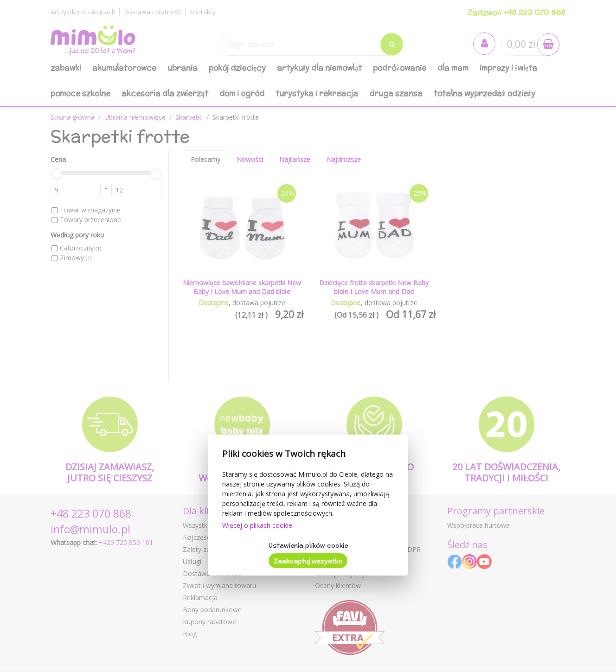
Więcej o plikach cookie (257, 525)
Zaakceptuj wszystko (308, 561)
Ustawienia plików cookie (308, 545)
